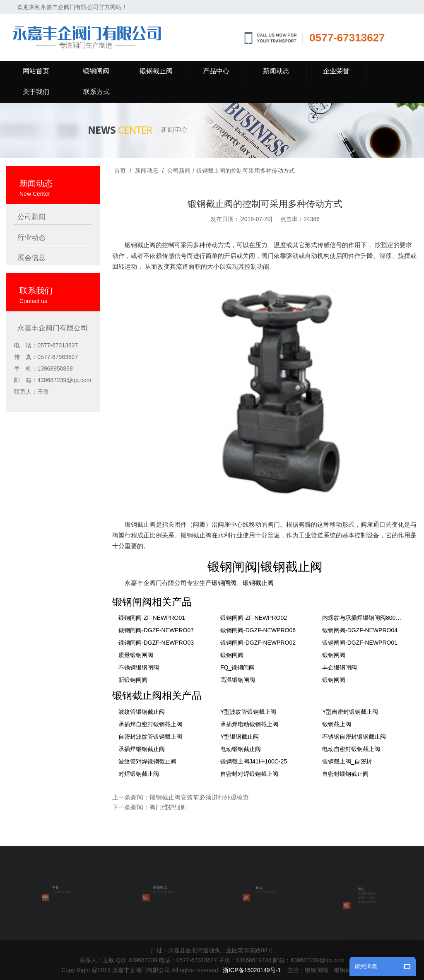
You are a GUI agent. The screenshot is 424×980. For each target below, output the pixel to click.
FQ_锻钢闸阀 (237, 667)
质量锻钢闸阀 (136, 655)
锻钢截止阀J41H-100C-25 (254, 761)
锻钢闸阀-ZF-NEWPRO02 (254, 618)
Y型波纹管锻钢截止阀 (248, 712)
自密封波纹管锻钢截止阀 (150, 737)
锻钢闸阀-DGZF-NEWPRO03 (156, 643)
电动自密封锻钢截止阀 (351, 749)
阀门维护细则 (168, 807)
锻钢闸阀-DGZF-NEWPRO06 (258, 630)
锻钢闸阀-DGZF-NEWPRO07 (156, 630)
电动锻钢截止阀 (241, 749)
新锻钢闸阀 (133, 680)
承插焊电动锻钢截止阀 (249, 724)
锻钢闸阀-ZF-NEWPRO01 (152, 618)
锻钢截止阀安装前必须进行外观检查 (199, 797)
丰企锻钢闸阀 (340, 667)
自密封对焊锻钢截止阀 (249, 774)
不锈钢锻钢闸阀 (139, 667)
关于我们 (36, 92)
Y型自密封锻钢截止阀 (350, 712)
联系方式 (96, 92)
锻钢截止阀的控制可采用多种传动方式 (246, 171)
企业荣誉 (336, 71)
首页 (120, 171)
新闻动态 (276, 71)
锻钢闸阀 (96, 71)
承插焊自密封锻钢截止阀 (150, 724)
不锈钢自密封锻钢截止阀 (354, 737)
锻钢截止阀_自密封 (347, 761)
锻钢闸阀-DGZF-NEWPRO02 (258, 643)
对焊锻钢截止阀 (139, 774)
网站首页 (36, 71)
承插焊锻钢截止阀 (142, 749)
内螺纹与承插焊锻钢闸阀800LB (362, 618)
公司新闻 (179, 171)
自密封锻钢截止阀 (345, 774)
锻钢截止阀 (156, 71)
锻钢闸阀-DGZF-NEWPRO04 (360, 630)
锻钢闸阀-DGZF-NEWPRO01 (360, 643)
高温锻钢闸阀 (238, 680)
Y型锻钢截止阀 (240, 737)
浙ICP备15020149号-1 (252, 970)
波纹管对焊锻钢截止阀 (147, 761)
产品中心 (216, 71)
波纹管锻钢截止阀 (142, 712)
